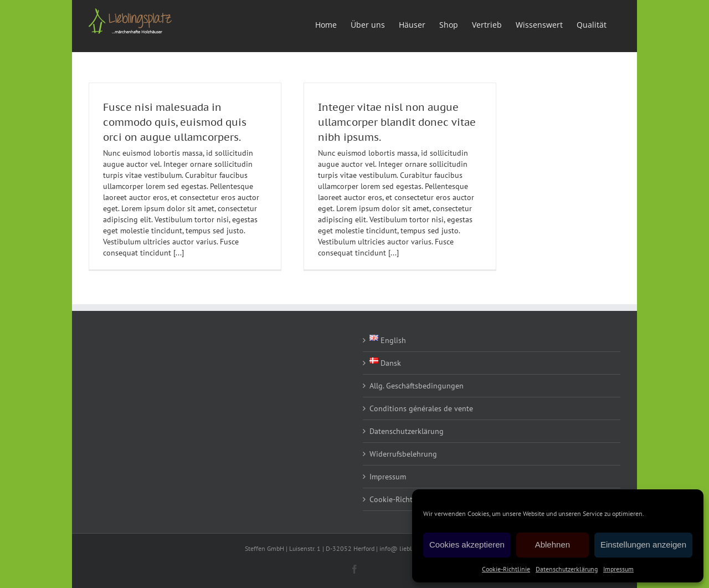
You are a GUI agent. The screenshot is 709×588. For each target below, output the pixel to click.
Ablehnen (553, 544)
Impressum (618, 569)
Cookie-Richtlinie (506, 569)
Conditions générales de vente (421, 408)
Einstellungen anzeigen (643, 544)
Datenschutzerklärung (567, 569)
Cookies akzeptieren (467, 544)
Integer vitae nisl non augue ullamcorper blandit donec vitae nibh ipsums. (397, 122)
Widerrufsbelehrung (403, 454)
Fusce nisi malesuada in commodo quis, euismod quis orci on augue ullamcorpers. (175, 122)
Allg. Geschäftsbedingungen (417, 386)
